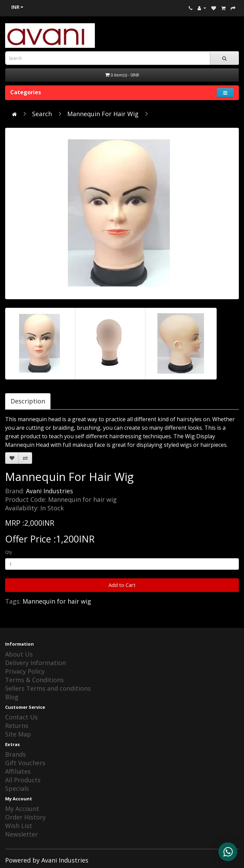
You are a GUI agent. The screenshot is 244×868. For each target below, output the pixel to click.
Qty (9, 552)
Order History (25, 817)
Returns (17, 726)
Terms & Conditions (34, 680)
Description (28, 401)
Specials (17, 788)
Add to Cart (122, 585)
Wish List (19, 826)
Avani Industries (49, 491)
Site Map (18, 734)
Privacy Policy (25, 671)
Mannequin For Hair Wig (103, 114)
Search (42, 114)
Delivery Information (35, 663)
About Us (19, 654)
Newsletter (21, 834)
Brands (16, 754)
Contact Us (21, 717)
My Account (22, 809)
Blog (12, 697)
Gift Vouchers (25, 763)
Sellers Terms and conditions (48, 688)
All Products (23, 780)
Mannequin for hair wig (57, 601)
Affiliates (18, 771)
